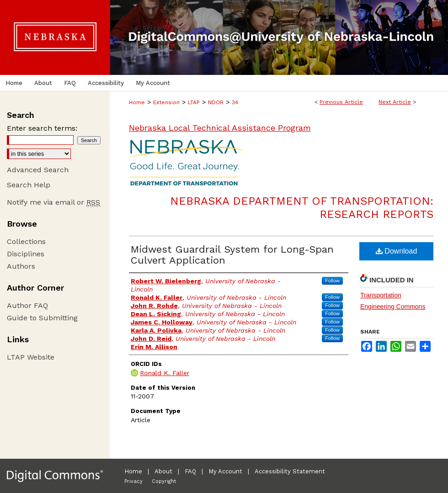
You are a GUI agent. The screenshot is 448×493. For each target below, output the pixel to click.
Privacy (133, 481)
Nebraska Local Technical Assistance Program (220, 128)
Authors (21, 266)
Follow (332, 281)
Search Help (29, 185)
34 (235, 102)
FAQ (190, 471)
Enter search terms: (42, 128)
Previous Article (341, 102)
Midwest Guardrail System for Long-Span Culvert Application (232, 255)
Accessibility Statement (290, 471)
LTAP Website (31, 357)
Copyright (164, 481)
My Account (225, 471)
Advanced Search (38, 170)
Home (137, 102)
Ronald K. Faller (165, 373)
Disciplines (26, 254)
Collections (26, 241)
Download (397, 251)
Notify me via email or (53, 202)
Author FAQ (27, 305)
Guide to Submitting (42, 318)
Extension (166, 102)
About (163, 471)
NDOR (216, 102)
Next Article (395, 102)
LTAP (194, 102)
